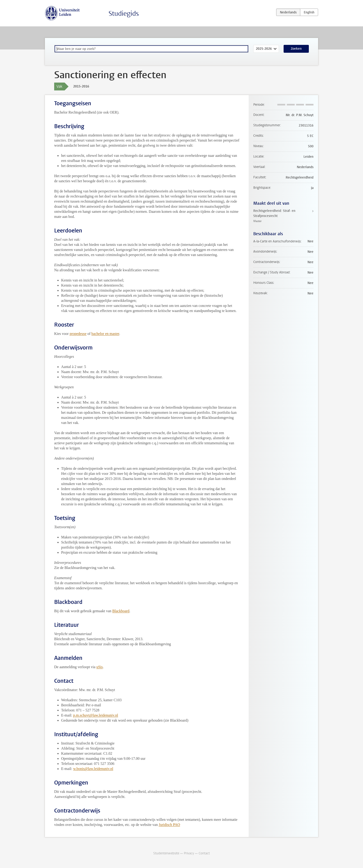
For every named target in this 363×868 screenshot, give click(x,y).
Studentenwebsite (166, 853)
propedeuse (78, 334)
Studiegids (124, 14)
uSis (100, 667)
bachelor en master (105, 334)
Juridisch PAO (169, 825)
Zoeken (296, 49)
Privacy (189, 853)
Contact (204, 853)
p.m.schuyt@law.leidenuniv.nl (96, 715)
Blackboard (121, 611)
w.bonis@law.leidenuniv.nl (93, 769)
